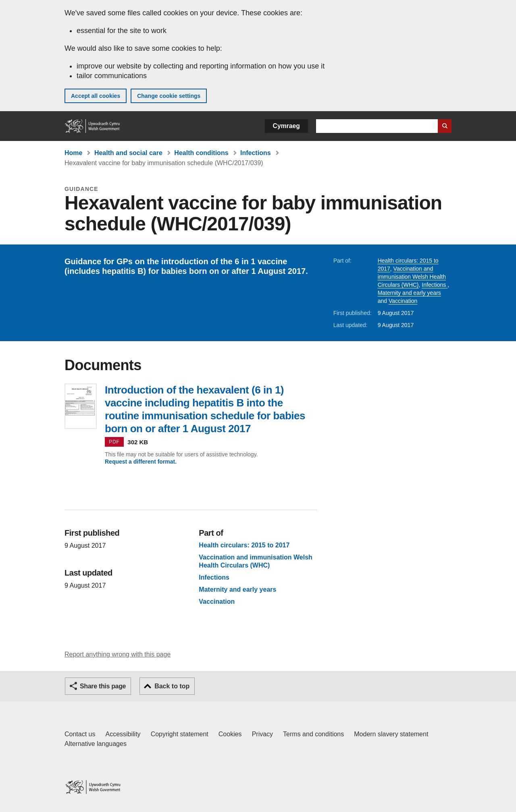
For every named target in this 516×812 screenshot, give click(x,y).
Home (73, 153)
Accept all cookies (96, 96)
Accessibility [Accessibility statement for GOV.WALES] (123, 734)
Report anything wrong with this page (118, 654)
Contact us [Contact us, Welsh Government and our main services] (80, 734)
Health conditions (201, 153)
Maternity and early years (409, 293)
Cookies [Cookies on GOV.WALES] (230, 734)
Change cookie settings (169, 96)
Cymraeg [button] (286, 126)
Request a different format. (141, 462)
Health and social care (128, 153)
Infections (256, 153)
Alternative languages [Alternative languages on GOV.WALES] (96, 744)
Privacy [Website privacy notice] (262, 734)
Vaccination (403, 301)
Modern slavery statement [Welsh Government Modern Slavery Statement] (391, 734)
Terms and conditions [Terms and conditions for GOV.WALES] (313, 734)
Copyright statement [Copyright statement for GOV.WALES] (180, 734)
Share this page (103, 686)
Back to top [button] (172, 686)
